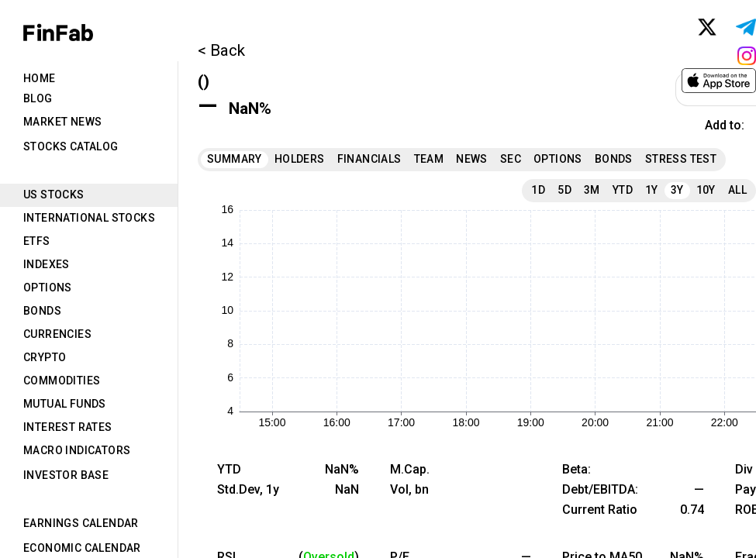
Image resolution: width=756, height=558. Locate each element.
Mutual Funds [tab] (65, 404)
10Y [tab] (706, 190)
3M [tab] (592, 190)
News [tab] (472, 159)
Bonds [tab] (42, 311)
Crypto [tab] (45, 357)
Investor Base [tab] (66, 475)
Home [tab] (40, 78)
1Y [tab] (652, 190)
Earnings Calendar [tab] (81, 523)
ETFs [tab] (37, 241)
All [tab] (737, 190)
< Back (221, 50)
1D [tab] (538, 190)
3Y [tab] (677, 190)
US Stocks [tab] (54, 195)
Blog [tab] (38, 98)
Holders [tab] (300, 159)
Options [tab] (48, 288)
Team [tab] (429, 159)
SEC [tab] (511, 159)
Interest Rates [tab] (68, 427)
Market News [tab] (62, 122)
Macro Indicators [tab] (77, 450)
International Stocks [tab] (89, 218)
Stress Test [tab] (681, 159)
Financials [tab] (369, 159)
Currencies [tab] (57, 334)
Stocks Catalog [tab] (71, 146)
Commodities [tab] (62, 381)
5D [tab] (564, 190)
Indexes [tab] (47, 264)
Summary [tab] (235, 159)
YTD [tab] (623, 190)
